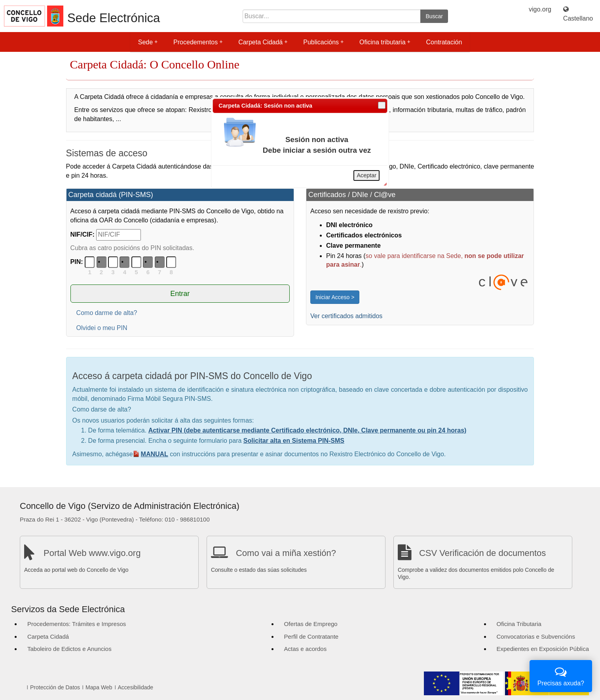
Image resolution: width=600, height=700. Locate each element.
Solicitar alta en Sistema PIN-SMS (294, 441)
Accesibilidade (136, 687)
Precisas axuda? (561, 675)
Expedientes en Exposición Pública (543, 649)
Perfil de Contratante (311, 636)
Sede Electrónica (114, 18)
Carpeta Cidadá (263, 42)
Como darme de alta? (107, 313)
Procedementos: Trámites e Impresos (77, 624)
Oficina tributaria (385, 42)
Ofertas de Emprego (311, 624)
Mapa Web (99, 687)
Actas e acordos (306, 649)
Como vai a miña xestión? (286, 553)
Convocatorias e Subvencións (536, 636)
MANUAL (155, 454)
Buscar (434, 16)
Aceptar (366, 175)
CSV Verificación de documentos (482, 553)
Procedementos (198, 42)
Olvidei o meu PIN (102, 328)
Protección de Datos (55, 687)
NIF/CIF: (83, 234)
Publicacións (323, 42)
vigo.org (540, 9)
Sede (148, 42)
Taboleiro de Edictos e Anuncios (69, 649)
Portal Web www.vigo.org (92, 553)
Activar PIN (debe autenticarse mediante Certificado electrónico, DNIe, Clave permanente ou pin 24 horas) (308, 430)
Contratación (444, 42)
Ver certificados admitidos (346, 316)
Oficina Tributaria (519, 624)
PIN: (77, 262)
